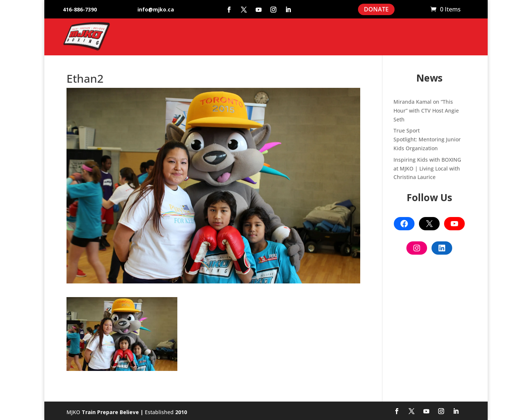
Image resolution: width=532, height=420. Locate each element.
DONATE (376, 9)
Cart (421, 10)
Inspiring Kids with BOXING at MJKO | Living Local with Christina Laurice (427, 168)
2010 (181, 412)
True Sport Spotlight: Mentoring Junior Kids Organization (427, 139)
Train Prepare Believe (110, 412)
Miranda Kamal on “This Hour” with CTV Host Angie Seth (426, 111)
